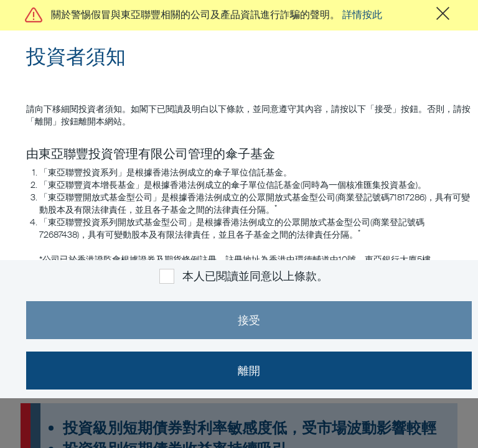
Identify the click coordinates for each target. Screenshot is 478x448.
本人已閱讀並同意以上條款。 (255, 276)
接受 (249, 320)
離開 (249, 371)
